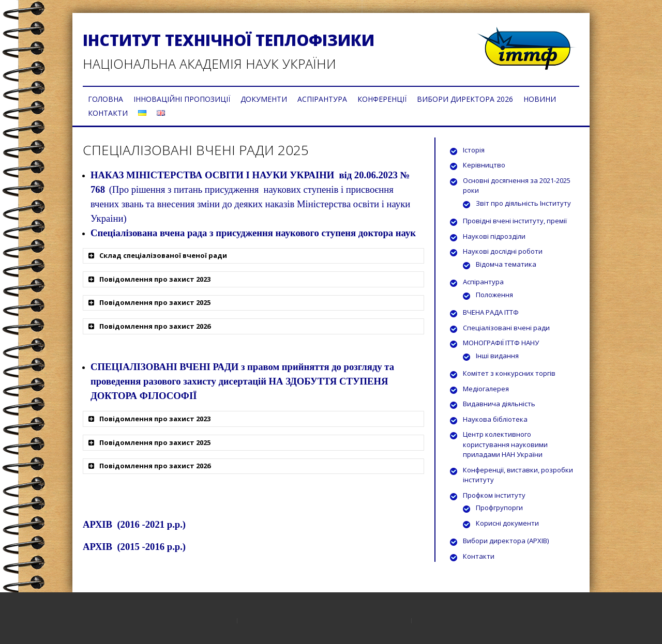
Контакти (479, 556)
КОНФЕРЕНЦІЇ (382, 99)
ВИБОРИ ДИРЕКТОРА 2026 (465, 99)
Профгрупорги (499, 508)
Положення (494, 295)
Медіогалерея (486, 389)
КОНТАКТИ (108, 113)
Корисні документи (507, 523)
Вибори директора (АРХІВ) (506, 541)
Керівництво (484, 165)
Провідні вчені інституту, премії (515, 221)
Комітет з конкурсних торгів (509, 373)
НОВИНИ (540, 99)
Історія (474, 150)
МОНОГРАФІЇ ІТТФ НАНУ (501, 343)
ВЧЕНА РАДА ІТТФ (491, 312)
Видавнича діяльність (499, 404)
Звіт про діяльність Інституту (523, 203)
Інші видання (497, 356)
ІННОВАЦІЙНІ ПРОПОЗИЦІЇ (182, 99)
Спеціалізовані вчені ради (506, 328)
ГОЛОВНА (106, 99)
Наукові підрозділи (494, 236)
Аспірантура (483, 282)
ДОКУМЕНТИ (264, 99)
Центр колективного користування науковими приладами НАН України (505, 444)
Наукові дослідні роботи (503, 251)
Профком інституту (494, 495)
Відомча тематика (506, 264)
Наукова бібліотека (495, 419)
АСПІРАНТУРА (322, 99)
